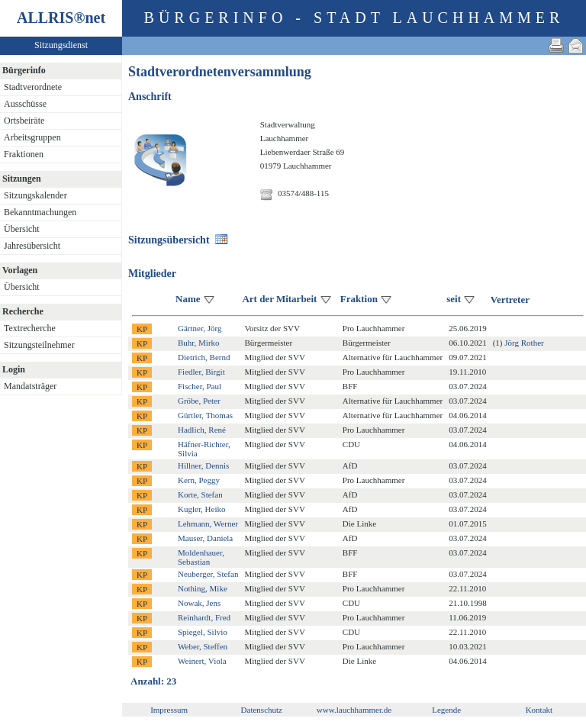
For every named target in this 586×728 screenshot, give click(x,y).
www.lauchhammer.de (354, 710)
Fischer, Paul (200, 386)
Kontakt (539, 710)
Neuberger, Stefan (208, 574)
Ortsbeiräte (24, 121)
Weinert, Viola (202, 661)
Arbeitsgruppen (32, 137)
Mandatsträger (30, 386)
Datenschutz (262, 710)
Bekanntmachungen (40, 212)
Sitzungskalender (35, 195)
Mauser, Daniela (205, 538)
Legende (446, 710)
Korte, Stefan (200, 494)
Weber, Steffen (203, 646)
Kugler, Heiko (202, 509)
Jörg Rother (524, 343)
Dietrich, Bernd (204, 357)
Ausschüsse (25, 104)
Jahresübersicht (32, 246)
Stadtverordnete (33, 87)
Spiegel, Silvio (203, 632)
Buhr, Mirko (199, 343)
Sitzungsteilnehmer (39, 345)
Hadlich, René (202, 430)
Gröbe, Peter (199, 401)
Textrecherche (30, 328)
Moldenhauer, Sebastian (201, 557)
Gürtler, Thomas (205, 415)
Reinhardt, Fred (204, 617)
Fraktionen (24, 154)
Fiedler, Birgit (201, 372)
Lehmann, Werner (208, 523)
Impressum (169, 710)
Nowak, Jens (199, 603)
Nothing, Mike (203, 588)
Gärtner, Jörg (200, 328)
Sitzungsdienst (61, 45)
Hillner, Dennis (203, 465)
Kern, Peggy (199, 480)
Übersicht (22, 229)
